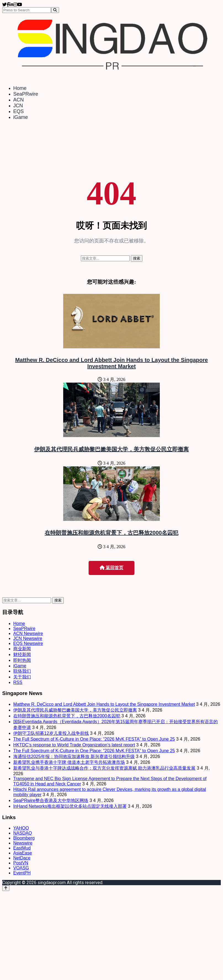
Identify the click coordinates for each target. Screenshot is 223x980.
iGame (21, 117)
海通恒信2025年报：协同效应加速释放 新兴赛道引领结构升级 (74, 756)
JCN (18, 106)
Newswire (23, 843)
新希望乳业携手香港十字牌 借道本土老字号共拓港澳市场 (69, 762)
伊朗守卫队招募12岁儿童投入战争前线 (51, 733)
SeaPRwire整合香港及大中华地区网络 (51, 800)
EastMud (22, 848)
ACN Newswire (28, 633)
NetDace (22, 858)
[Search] (55, 10)
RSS (18, 682)
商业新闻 (22, 649)
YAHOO (21, 828)
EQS (18, 111)
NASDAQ (23, 833)
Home (20, 88)
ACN (18, 100)
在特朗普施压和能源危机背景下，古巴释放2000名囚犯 (112, 533)
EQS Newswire (28, 643)
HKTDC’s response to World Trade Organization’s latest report (74, 745)
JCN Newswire (28, 638)
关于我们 (22, 677)
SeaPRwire (26, 94)
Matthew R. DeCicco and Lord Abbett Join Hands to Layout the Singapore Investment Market (112, 363)
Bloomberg (24, 838)
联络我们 (22, 671)
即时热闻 (22, 660)
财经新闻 (22, 654)
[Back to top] (6, 888)
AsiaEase (23, 853)
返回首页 (112, 568)
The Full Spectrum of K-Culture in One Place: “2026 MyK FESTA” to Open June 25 (94, 739)
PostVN (21, 863)
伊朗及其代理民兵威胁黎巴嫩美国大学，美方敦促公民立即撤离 (112, 449)
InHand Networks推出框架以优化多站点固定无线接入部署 (70, 806)
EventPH (22, 873)
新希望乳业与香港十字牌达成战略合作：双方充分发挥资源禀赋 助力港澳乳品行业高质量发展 (104, 768)
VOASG (21, 868)
